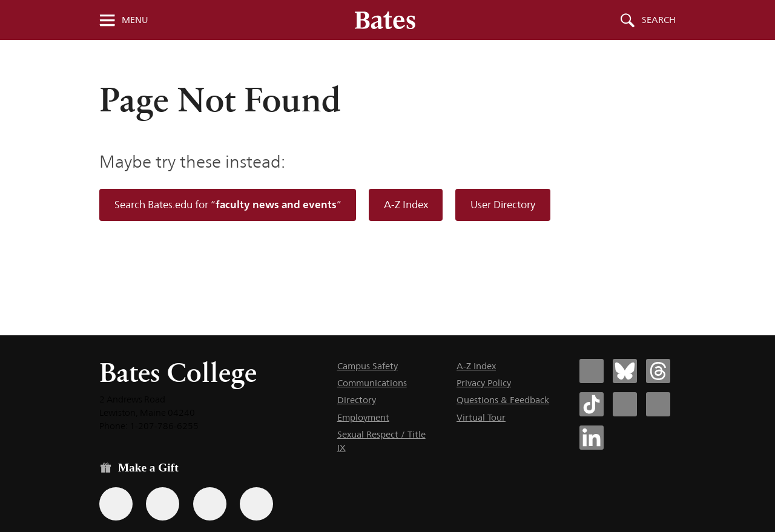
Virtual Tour (481, 417)
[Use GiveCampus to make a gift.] (256, 504)
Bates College (178, 373)
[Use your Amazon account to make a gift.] (163, 504)
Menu (135, 20)
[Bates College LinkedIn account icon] (592, 438)
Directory (357, 400)
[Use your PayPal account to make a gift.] (210, 504)
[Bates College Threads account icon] (658, 371)
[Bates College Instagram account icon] (625, 404)
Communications (372, 383)
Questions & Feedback (503, 400)
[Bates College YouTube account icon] (658, 404)
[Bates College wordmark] (385, 20)
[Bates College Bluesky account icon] (625, 371)
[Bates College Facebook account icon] (592, 371)
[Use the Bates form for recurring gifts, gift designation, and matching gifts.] (116, 504)
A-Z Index (406, 205)
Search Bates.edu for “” (228, 204)
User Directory (503, 205)
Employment (363, 417)
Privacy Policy (484, 383)
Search (659, 20)
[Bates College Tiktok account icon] (592, 404)
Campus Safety (368, 366)
